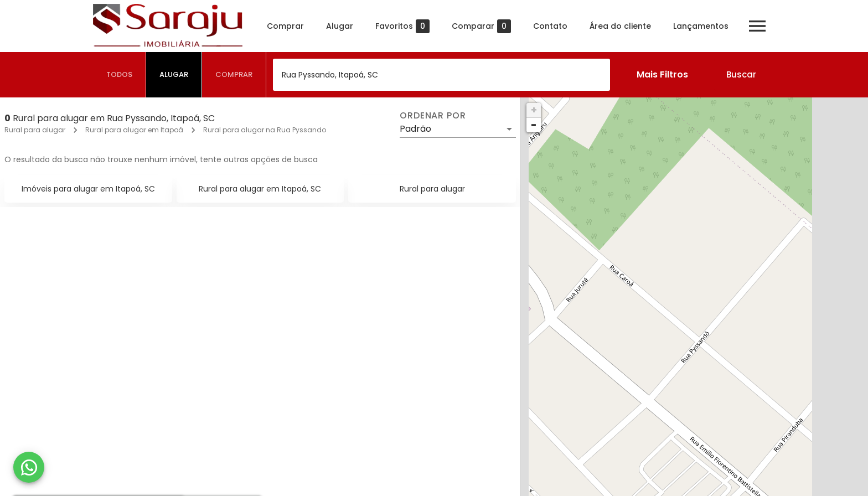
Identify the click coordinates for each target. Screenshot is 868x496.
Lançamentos (701, 26)
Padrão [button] (415, 129)
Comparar (481, 26)
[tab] (120, 75)
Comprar (285, 26)
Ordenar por (433, 116)
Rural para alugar (35, 130)
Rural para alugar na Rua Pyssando (265, 130)
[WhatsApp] (29, 467)
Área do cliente (620, 26)
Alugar (340, 26)
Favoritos (402, 26)
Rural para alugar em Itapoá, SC (260, 189)
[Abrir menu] (757, 26)
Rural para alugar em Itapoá (134, 130)
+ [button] (534, 110)
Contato (550, 26)
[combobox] (441, 75)
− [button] (534, 125)
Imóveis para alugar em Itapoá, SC (88, 189)
